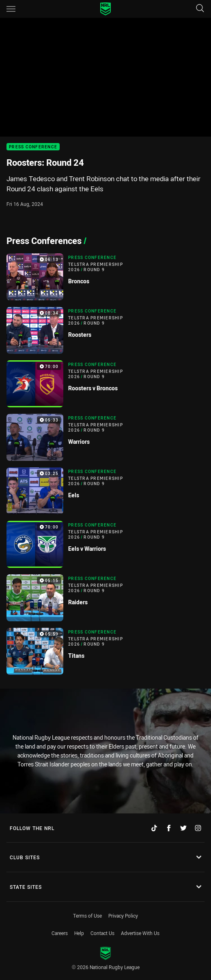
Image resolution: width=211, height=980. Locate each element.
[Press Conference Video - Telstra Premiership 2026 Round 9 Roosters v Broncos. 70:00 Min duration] (105, 384)
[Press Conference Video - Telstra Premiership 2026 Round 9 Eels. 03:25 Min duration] (105, 491)
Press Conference (33, 147)
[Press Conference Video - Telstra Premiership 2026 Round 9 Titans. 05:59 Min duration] (105, 651)
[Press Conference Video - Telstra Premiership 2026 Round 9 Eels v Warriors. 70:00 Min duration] (105, 544)
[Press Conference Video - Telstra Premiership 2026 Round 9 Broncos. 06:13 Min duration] (105, 277)
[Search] (200, 9)
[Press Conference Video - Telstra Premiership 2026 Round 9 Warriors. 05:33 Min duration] (105, 437)
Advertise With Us (140, 933)
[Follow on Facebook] (169, 828)
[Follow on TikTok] (154, 828)
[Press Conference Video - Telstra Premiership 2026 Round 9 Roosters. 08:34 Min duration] (105, 330)
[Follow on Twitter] (183, 828)
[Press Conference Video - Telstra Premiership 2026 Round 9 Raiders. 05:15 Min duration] (105, 598)
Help (79, 933)
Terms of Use (87, 916)
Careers (60, 933)
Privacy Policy (123, 916)
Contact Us (102, 933)
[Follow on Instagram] (198, 828)
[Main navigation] (11, 9)
